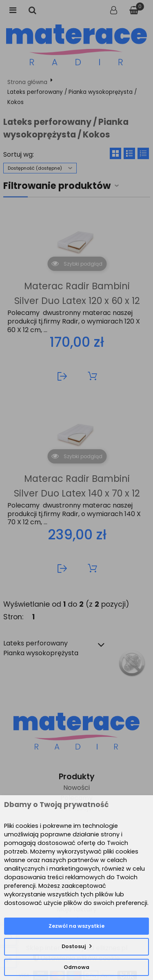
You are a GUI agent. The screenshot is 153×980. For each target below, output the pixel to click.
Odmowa (76, 967)
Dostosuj (74, 946)
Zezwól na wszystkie (76, 926)
